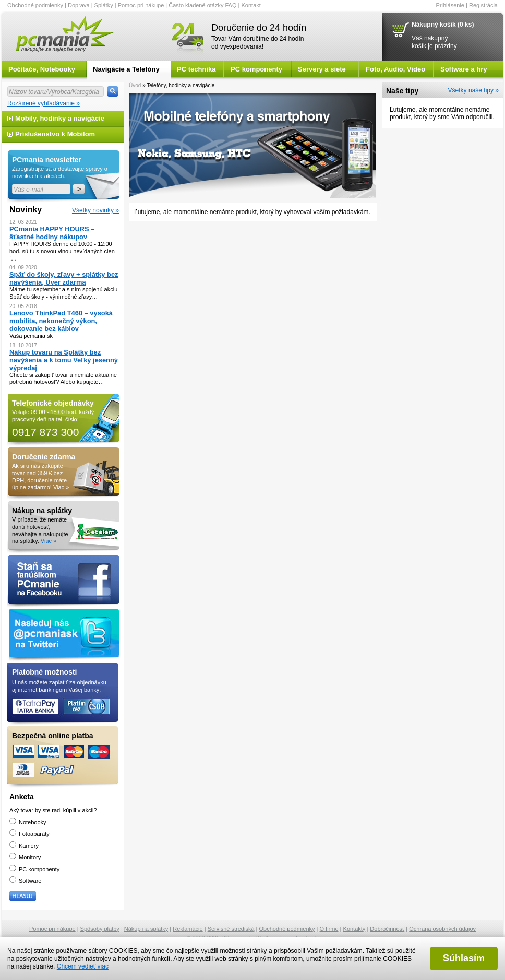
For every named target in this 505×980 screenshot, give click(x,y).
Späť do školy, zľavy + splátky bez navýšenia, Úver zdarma (64, 278)
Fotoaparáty (29, 834)
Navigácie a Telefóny (126, 69)
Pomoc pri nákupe (141, 5)
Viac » (61, 487)
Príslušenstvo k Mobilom (55, 134)
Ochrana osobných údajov (442, 929)
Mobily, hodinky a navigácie (60, 118)
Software (25, 881)
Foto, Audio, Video (395, 69)
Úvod (135, 85)
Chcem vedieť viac (83, 966)
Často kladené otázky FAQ (202, 5)
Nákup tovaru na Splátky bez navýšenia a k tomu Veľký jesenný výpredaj (64, 360)
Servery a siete (322, 69)
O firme (329, 929)
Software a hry (464, 69)
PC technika (196, 69)
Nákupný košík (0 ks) (443, 25)
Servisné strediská (231, 929)
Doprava (79, 5)
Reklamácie (188, 929)
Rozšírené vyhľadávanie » (44, 103)
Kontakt (251, 5)
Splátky (104, 5)
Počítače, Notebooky (42, 69)
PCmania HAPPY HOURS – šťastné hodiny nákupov (52, 233)
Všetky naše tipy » (473, 90)
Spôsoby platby (100, 929)
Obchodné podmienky (35, 5)
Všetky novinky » (95, 210)
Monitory (25, 857)
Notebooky (28, 822)
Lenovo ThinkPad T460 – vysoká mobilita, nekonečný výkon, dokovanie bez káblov (61, 321)
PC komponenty (256, 69)
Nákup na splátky (146, 929)
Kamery (24, 846)
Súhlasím (464, 958)
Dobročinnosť (387, 929)
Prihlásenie (450, 5)
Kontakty (354, 929)
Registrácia (483, 5)
